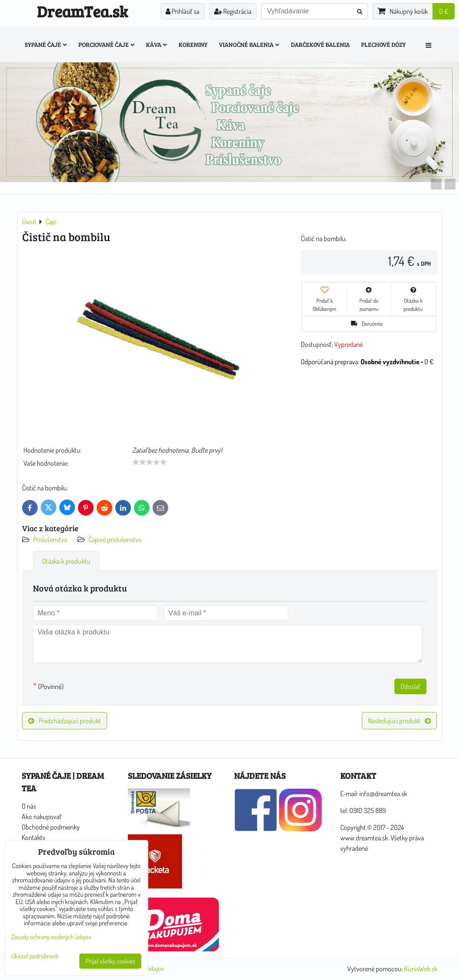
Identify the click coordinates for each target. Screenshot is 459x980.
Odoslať (410, 686)
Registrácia (233, 11)
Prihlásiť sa (182, 11)
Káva (157, 44)
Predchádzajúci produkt (65, 721)
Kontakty (34, 837)
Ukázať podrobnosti (35, 956)
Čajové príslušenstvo (115, 539)
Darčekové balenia (320, 44)
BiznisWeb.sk (421, 969)
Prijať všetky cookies (110, 961)
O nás (29, 806)
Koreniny (193, 44)
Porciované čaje (107, 44)
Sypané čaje (46, 44)
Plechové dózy (383, 44)
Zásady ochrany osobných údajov (51, 937)
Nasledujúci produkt (399, 721)
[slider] (150, 462)
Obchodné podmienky (51, 827)
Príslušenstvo (51, 539)
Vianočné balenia (249, 44)
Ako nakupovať (42, 817)
